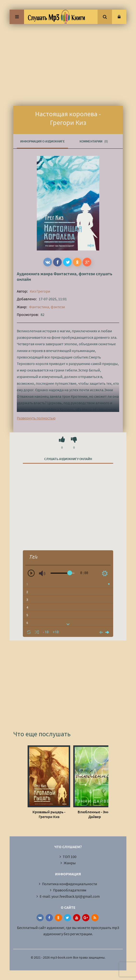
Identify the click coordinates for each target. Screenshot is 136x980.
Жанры (70, 863)
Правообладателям (70, 890)
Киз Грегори (40, 291)
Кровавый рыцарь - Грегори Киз (49, 814)
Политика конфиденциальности (70, 884)
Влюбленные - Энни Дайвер (95, 814)
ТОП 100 (70, 857)
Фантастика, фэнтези (74, 274)
